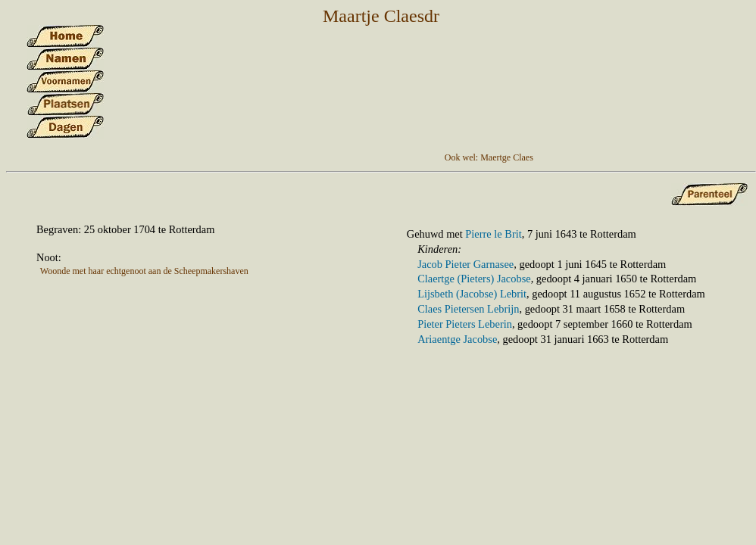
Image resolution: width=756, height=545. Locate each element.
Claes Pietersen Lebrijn (468, 309)
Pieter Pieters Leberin (465, 324)
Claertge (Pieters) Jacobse (474, 279)
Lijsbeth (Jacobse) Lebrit (472, 294)
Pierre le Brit (493, 234)
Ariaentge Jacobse (457, 339)
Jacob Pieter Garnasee (465, 264)
